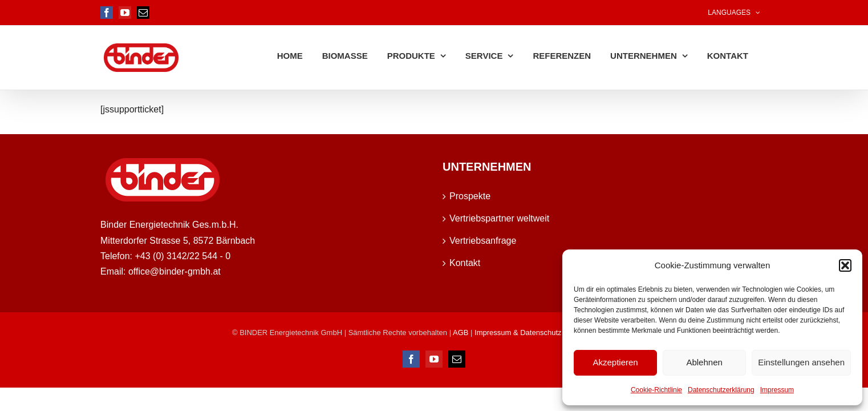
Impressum (777, 390)
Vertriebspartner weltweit (499, 218)
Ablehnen (704, 362)
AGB (462, 333)
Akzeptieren (615, 362)
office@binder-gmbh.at (175, 271)
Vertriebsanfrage (483, 241)
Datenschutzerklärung (721, 390)
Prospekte (470, 196)
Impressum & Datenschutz (518, 333)
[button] (845, 265)
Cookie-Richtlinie (656, 390)
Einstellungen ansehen (801, 362)
